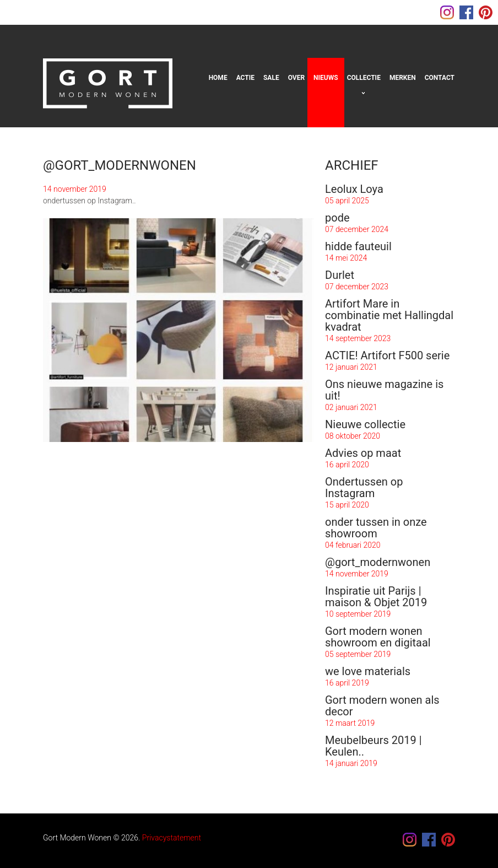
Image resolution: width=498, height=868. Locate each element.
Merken (403, 78)
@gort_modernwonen (378, 562)
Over (296, 78)
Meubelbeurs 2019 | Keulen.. (373, 746)
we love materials (368, 671)
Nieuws (326, 78)
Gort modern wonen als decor (382, 706)
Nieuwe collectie (365, 424)
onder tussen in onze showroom (376, 528)
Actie (245, 78)
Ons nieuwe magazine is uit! (384, 390)
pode (337, 218)
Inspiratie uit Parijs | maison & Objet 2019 (376, 597)
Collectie (364, 78)
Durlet (340, 275)
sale (271, 78)
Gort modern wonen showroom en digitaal (378, 637)
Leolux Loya (354, 189)
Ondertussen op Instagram (364, 487)
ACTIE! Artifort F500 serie (387, 355)
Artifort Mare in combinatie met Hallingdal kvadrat (389, 315)
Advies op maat (363, 453)
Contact (440, 78)
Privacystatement (172, 838)
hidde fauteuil (358, 246)
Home (218, 78)
